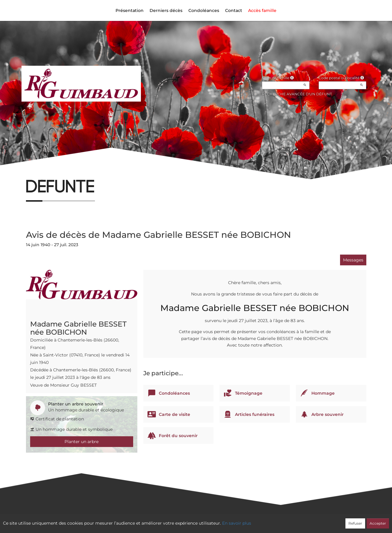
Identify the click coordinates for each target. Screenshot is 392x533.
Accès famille (262, 10)
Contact (234, 10)
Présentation (130, 10)
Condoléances (204, 10)
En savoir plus (237, 523)
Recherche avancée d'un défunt (297, 94)
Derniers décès (166, 10)
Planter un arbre (82, 442)
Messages (353, 260)
